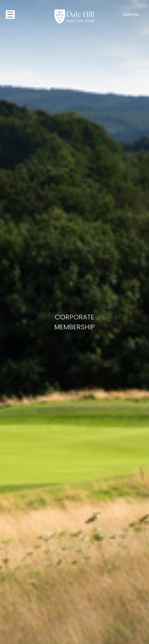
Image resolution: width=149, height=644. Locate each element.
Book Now (131, 15)
